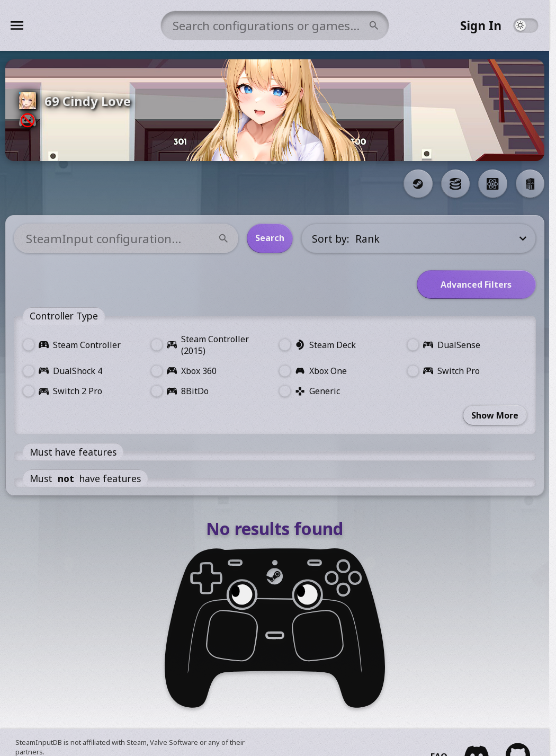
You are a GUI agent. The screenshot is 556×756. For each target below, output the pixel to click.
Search (273, 238)
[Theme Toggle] (533, 25)
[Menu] (82, 25)
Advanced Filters (480, 284)
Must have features (76, 452)
